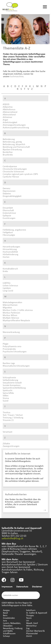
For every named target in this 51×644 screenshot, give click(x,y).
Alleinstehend (9, 114)
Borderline (8, 152)
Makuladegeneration (12, 302)
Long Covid (8, 291)
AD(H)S (6, 104)
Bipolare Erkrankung (12, 149)
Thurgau (30, 615)
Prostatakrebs (9, 349)
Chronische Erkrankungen (15, 169)
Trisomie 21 (8, 420)
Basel (5, 613)
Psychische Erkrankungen (15, 351)
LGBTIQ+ (7, 283)
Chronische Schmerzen (13, 171)
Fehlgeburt (8, 232)
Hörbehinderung (10, 254)
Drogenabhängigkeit (12, 196)
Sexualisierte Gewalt (12, 383)
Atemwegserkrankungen (14, 125)
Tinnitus (7, 412)
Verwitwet (8, 432)
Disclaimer (37, 586)
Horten (6, 257)
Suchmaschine (17, 76)
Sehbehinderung (10, 380)
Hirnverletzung (10, 249)
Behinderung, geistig (12, 142)
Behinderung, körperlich (14, 144)
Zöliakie (6, 443)
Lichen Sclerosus (10, 285)
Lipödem (7, 288)
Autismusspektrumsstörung (16, 127)
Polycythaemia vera (12, 346)
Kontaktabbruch (10, 269)
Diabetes (7, 193)
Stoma (6, 398)
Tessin (29, 618)
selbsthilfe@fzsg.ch (12, 538)
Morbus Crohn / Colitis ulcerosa (18, 310)
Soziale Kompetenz (12, 385)
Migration (7, 307)
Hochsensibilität (10, 252)
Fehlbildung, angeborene (14, 230)
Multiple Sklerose (11, 318)
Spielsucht (8, 390)
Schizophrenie (9, 377)
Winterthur (31, 626)
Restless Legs (9, 363)
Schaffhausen (9, 633)
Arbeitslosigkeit (10, 122)
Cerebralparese (10, 166)
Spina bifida (8, 393)
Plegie (6, 344)
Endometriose (9, 213)
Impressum (7, 586)
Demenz (7, 188)
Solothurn (31, 610)
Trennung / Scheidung (13, 417)
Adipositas (8, 107)
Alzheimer (7, 117)
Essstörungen (9, 218)
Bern (5, 615)
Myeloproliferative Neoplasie (16, 320)
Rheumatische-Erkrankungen (16, 366)
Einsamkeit (8, 208)
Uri (28, 620)
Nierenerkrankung (11, 332)
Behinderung (9, 139)
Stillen (6, 395)
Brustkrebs (8, 155)
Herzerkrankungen (11, 247)
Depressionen (9, 191)
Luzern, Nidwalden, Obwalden (12, 624)
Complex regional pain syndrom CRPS (20, 174)
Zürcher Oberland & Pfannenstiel (35, 632)
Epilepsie (7, 215)
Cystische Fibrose (11, 177)
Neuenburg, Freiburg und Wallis (13, 629)
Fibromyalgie (9, 235)
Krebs (5, 271)
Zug (28, 628)
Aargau (6, 610)
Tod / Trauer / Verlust (13, 415)
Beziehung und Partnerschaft (16, 147)
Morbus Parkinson (11, 313)
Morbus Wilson (10, 315)
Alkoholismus (9, 109)
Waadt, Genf (32, 623)
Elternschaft (8, 210)
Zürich (29, 636)
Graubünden (9, 618)
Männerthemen (10, 305)
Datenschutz (22, 586)
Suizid (6, 401)
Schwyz (6, 636)
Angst (5, 120)
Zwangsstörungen (11, 446)
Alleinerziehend (10, 112)
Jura (5, 620)
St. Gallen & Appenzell (37, 613)
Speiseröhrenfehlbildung (14, 388)
